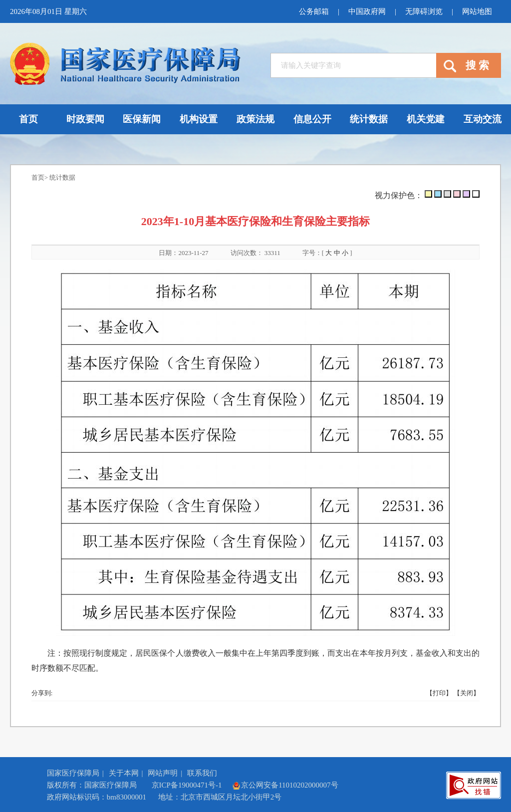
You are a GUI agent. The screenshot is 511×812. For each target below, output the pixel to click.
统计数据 (62, 177)
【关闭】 (467, 693)
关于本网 (124, 773)
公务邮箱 (314, 11)
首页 (38, 177)
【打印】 (439, 693)
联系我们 (202, 773)
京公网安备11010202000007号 (285, 785)
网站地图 (477, 11)
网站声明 (163, 773)
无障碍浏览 (424, 11)
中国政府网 (367, 11)
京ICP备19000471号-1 (187, 785)
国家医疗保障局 (73, 773)
